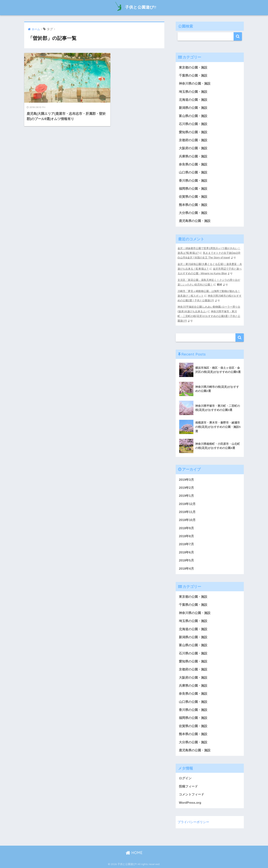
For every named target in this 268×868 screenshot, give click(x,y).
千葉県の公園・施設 (193, 76)
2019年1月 (186, 496)
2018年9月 (186, 528)
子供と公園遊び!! (134, 7)
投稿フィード (188, 786)
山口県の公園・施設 (193, 172)
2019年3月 (186, 480)
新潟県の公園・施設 (193, 108)
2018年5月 (186, 560)
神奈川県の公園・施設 (195, 84)
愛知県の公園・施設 (193, 132)
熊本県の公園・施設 (193, 205)
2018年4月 (186, 569)
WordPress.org (190, 803)
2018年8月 (186, 536)
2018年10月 (187, 520)
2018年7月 (186, 544)
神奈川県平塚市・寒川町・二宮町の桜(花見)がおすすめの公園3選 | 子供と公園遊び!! (209, 316)
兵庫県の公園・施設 (193, 156)
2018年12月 (187, 504)
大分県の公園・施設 (193, 213)
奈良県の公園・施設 (193, 164)
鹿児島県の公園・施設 (195, 221)
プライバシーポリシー (193, 822)
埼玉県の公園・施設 (193, 92)
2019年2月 (186, 488)
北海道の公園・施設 (193, 100)
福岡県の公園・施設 (193, 189)
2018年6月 (186, 552)
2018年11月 (187, 512)
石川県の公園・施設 (193, 124)
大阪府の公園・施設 (193, 148)
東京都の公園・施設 (193, 68)
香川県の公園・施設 (193, 181)
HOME (134, 853)
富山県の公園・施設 (193, 116)
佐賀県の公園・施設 (193, 197)
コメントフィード (192, 794)
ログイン (185, 778)
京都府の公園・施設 (193, 140)
